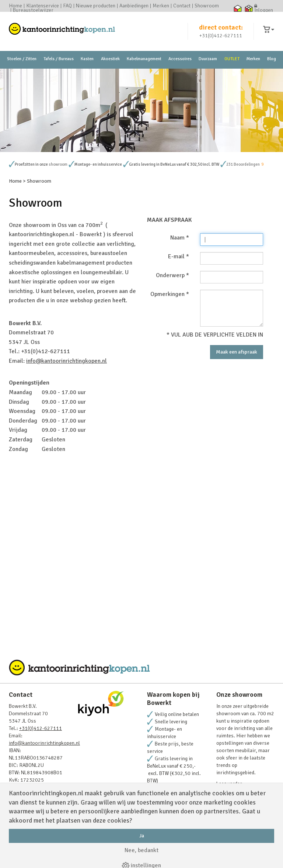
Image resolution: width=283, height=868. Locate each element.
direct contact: (221, 27)
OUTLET (232, 59)
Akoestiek (110, 59)
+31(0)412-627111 (221, 36)
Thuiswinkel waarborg (237, 8)
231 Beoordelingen (243, 164)
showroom (58, 164)
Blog (272, 59)
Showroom (207, 6)
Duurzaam (208, 59)
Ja (142, 836)
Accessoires (180, 59)
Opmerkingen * (170, 294)
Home (15, 6)
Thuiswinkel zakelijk (249, 8)
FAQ (67, 6)
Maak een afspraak (237, 352)
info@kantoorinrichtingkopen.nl (67, 361)
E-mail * (179, 256)
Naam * (180, 238)
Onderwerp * (172, 275)
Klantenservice (43, 6)
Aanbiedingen (134, 6)
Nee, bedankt (141, 850)
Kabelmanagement (144, 59)
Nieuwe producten (96, 6)
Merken (161, 6)
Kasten (87, 59)
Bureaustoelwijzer (33, 10)
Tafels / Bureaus (59, 59)
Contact (182, 6)
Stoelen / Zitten (22, 59)
